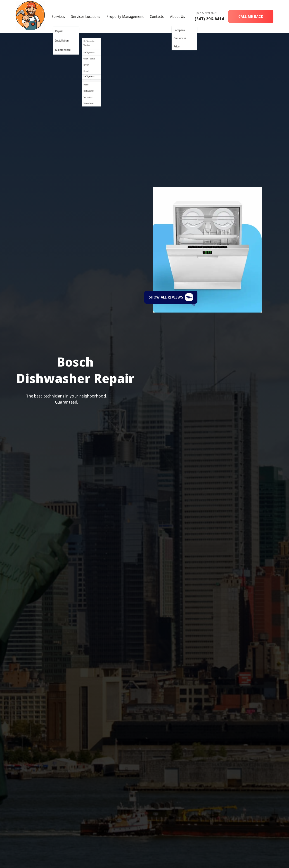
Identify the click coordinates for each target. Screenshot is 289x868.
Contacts (157, 16)
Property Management (125, 16)
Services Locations (86, 16)
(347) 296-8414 (209, 19)
